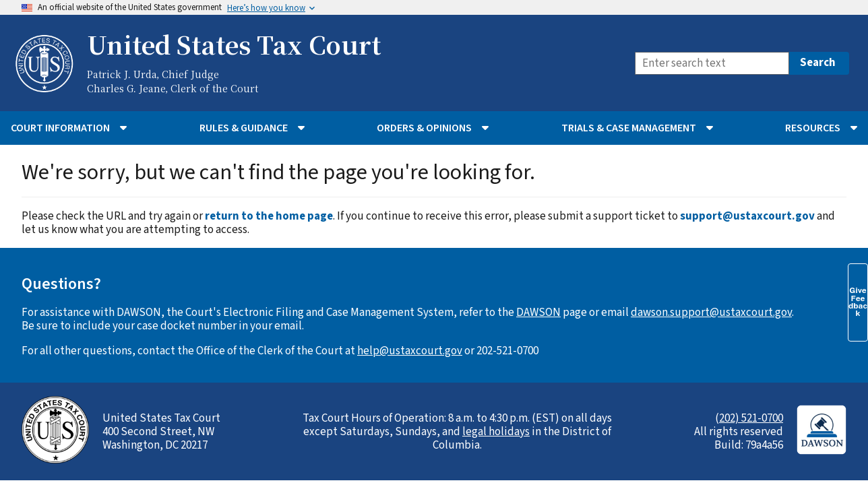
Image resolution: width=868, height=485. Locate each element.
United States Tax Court (234, 44)
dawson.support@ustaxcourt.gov (711, 313)
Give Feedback (858, 302)
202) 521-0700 (751, 418)
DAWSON (538, 313)
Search (818, 63)
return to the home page (269, 216)
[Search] (712, 63)
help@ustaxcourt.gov (410, 351)
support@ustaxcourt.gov (747, 216)
